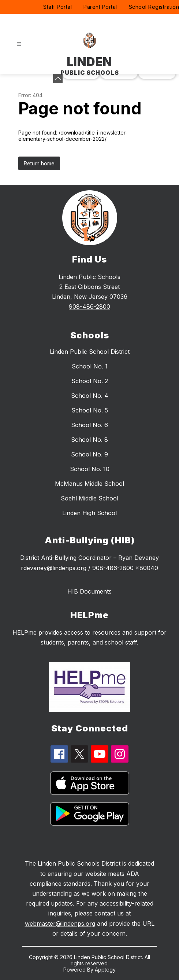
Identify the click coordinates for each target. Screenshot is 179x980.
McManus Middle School (89, 484)
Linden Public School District (90, 352)
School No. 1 (90, 366)
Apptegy (105, 970)
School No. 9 (89, 454)
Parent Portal (100, 7)
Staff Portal (57, 7)
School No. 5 (90, 410)
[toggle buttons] (58, 78)
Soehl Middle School (89, 498)
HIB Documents (89, 591)
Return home (39, 163)
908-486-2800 (89, 307)
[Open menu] (19, 44)
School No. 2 (90, 381)
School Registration (154, 7)
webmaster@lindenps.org (60, 924)
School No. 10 (90, 469)
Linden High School (89, 513)
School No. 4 (90, 396)
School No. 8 (89, 440)
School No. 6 (89, 425)
